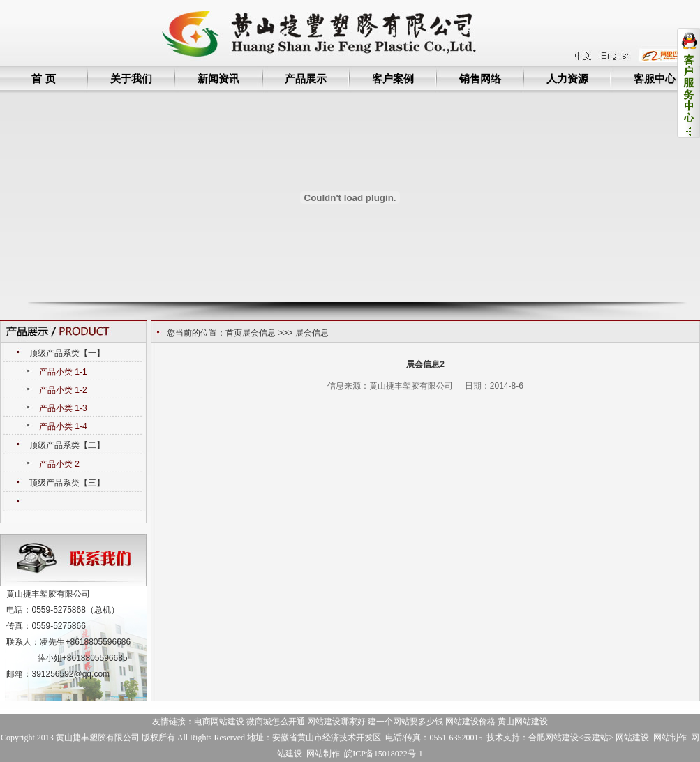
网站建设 (632, 738)
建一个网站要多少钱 (405, 722)
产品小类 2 (59, 464)
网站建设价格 (470, 722)
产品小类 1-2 (63, 390)
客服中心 (655, 79)
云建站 (596, 738)
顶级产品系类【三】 (67, 483)
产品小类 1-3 (63, 408)
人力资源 (567, 79)
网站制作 (670, 738)
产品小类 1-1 (63, 372)
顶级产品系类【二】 (67, 445)
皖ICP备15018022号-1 (383, 754)
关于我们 (131, 79)
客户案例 (393, 79)
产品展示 (306, 79)
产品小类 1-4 (63, 426)
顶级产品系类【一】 (67, 353)
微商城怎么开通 (276, 722)
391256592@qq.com (70, 674)
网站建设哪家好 (336, 722)
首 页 (43, 79)
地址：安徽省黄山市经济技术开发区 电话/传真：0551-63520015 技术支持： (388, 738)
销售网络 (480, 79)
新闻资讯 (218, 79)
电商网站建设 (219, 722)
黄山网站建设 (523, 722)
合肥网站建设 (553, 738)
